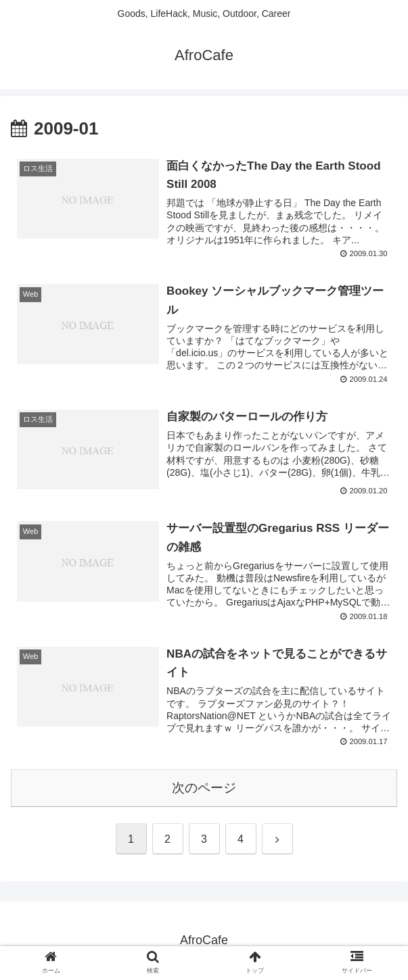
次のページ (204, 788)
